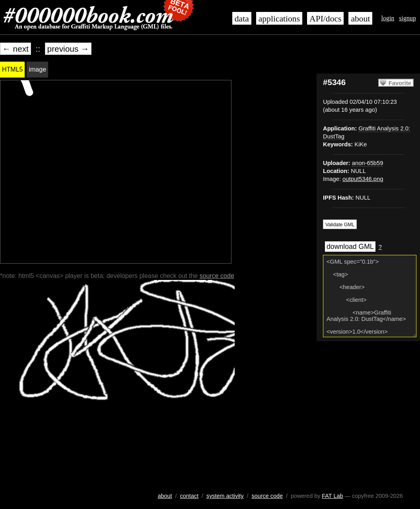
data (242, 19)
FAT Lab (332, 496)
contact (189, 496)
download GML (350, 247)
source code (217, 276)
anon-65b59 (368, 163)
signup (407, 18)
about (360, 19)
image (37, 69)
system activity (225, 496)
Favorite (400, 83)
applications (279, 19)
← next (16, 49)
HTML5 (12, 69)
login (388, 18)
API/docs (325, 19)
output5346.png (363, 179)
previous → (68, 49)
